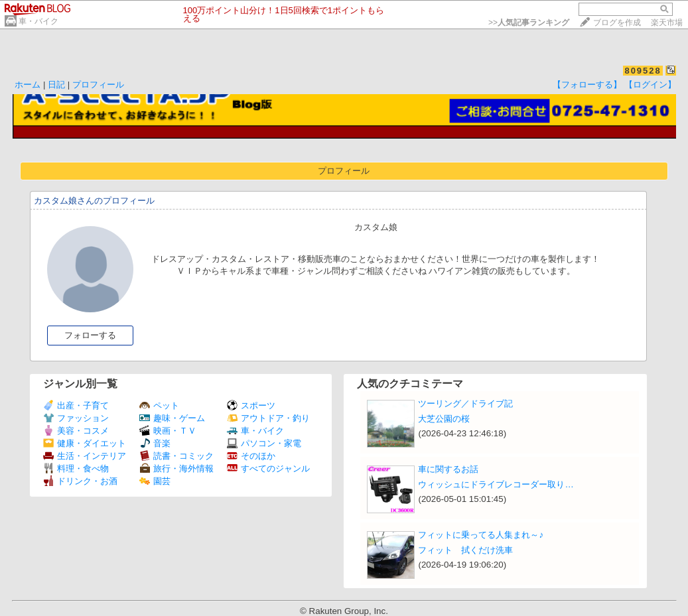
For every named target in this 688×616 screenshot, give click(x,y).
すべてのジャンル (268, 468)
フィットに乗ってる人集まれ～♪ (481, 535)
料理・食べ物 (76, 468)
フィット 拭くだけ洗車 (465, 550)
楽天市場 (667, 23)
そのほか (251, 456)
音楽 (155, 443)
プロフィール (98, 85)
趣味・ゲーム (172, 418)
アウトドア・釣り (268, 418)
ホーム (28, 85)
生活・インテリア (85, 456)
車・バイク (38, 21)
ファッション (76, 418)
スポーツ (251, 405)
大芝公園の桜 (444, 419)
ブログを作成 (617, 23)
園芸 (155, 481)
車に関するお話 (448, 469)
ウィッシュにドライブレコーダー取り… (496, 484)
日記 (56, 85)
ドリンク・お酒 (80, 481)
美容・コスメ (76, 431)
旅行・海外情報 (176, 468)
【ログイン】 (650, 85)
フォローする (90, 335)
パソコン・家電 (264, 443)
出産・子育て (76, 405)
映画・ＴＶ (168, 431)
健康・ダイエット (85, 443)
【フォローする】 (587, 85)
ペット (159, 405)
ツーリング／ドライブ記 (465, 403)
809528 (643, 71)
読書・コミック (176, 456)
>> (529, 23)
